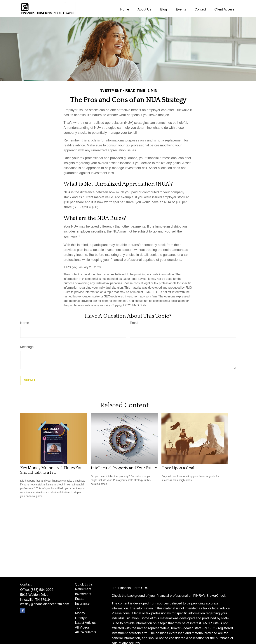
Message (27, 347)
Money (80, 613)
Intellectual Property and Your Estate (124, 468)
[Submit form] (30, 380)
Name (25, 323)
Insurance (82, 604)
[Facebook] (23, 610)
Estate (80, 599)
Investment (83, 594)
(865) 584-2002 (42, 590)
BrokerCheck (216, 596)
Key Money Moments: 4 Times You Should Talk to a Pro (51, 470)
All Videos (82, 627)
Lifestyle (81, 618)
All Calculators (86, 632)
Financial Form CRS (133, 588)
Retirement (83, 589)
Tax (78, 608)
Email (134, 323)
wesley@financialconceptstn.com (45, 604)
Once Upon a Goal (178, 468)
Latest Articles (85, 623)
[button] (125, 9)
